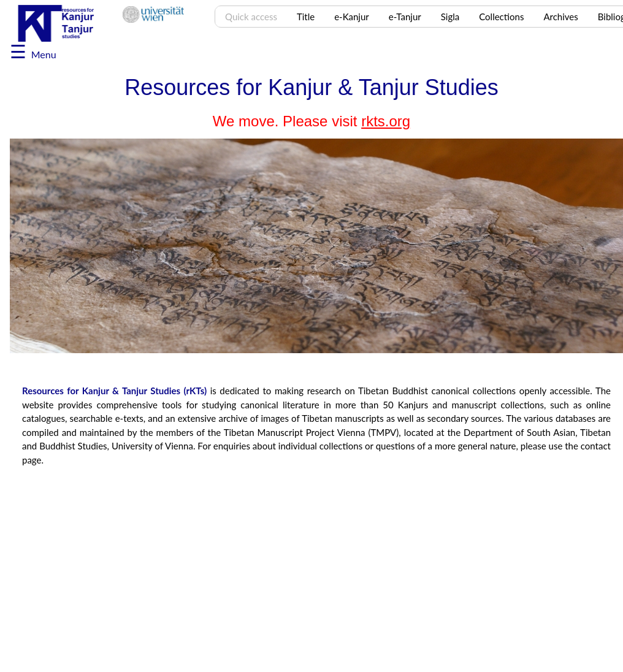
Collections (501, 17)
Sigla (450, 17)
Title (306, 17)
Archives (560, 17)
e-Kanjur (352, 17)
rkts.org (386, 121)
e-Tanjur (405, 17)
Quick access (251, 17)
